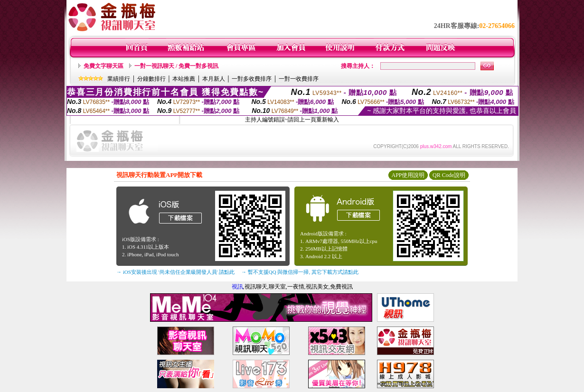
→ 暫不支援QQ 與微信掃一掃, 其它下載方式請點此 (300, 272)
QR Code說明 (449, 175)
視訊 (237, 287)
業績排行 (119, 79)
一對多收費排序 (252, 79)
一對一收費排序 (299, 79)
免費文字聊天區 (104, 66)
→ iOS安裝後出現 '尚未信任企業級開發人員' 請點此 (175, 272)
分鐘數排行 (151, 79)
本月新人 (214, 79)
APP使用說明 (408, 175)
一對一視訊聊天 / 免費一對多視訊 (176, 66)
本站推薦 (184, 79)
